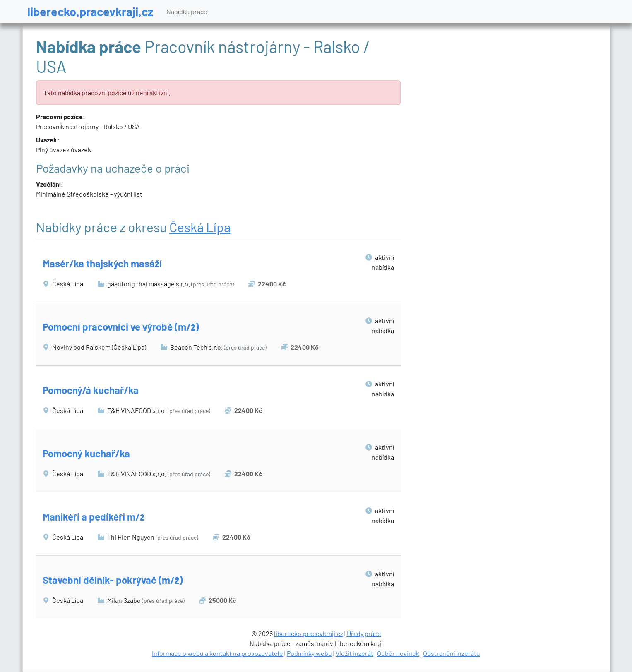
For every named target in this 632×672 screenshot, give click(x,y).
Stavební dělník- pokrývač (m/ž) (113, 580)
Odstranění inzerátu (452, 653)
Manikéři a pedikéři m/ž (94, 517)
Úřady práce (364, 633)
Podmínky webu (309, 653)
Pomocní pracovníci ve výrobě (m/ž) (121, 327)
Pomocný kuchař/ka (86, 453)
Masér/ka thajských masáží (102, 263)
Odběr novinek (398, 653)
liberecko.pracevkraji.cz (90, 11)
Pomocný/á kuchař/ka (91, 390)
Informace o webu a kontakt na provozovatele (217, 653)
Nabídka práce (187, 11)
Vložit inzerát (354, 653)
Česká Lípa (200, 227)
